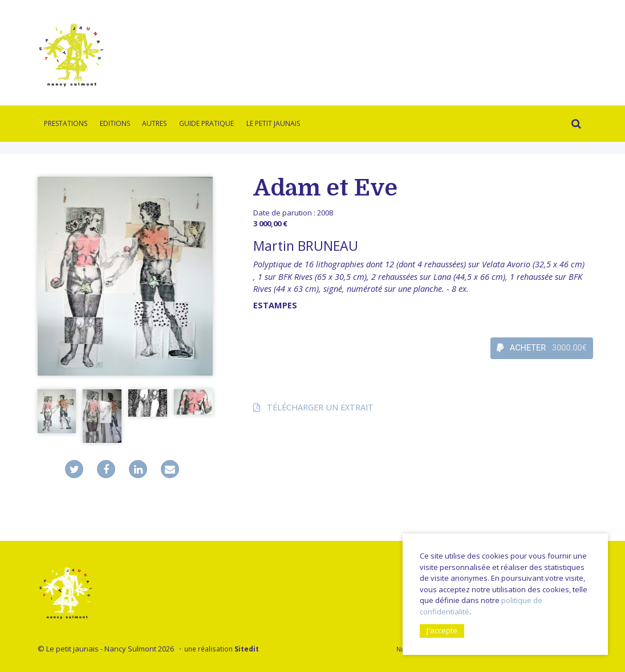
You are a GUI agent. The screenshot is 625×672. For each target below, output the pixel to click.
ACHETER (542, 348)
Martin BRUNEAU (306, 246)
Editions (115, 123)
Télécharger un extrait (320, 407)
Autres (154, 123)
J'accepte (442, 630)
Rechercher (574, 125)
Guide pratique (206, 123)
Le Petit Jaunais (273, 123)
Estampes (275, 305)
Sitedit (247, 649)
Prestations (66, 123)
